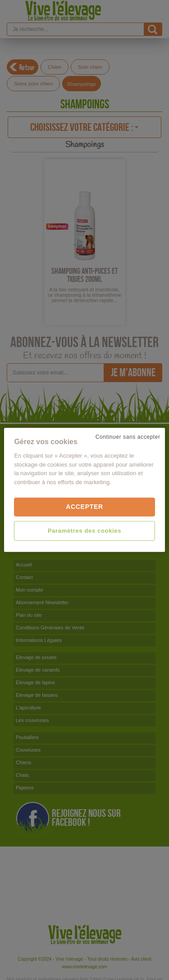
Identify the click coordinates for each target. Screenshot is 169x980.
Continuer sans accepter (128, 437)
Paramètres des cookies (84, 531)
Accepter (84, 507)
